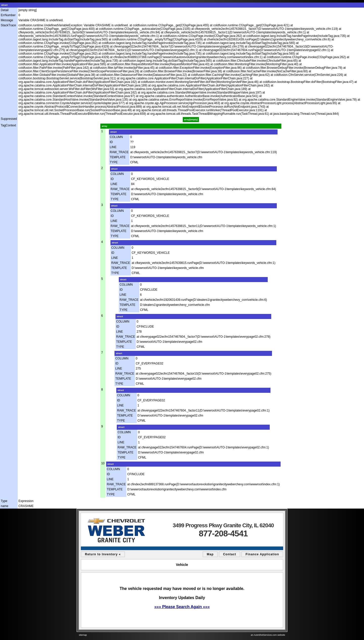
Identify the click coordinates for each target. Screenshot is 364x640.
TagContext (8, 125)
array (104, 126)
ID (111, 142)
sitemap (83, 635)
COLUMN (116, 137)
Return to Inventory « (103, 554)
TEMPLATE (118, 157)
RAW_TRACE (119, 152)
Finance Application (262, 554)
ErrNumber (8, 15)
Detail (5, 10)
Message (7, 20)
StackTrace (8, 25)
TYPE (114, 162)
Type (4, 501)
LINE (113, 147)
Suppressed (9, 119)
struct (4, 5)
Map (210, 554)
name (5, 506)
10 (103, 463)
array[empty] (191, 120)
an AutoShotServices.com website (268, 635)
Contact (230, 554)
